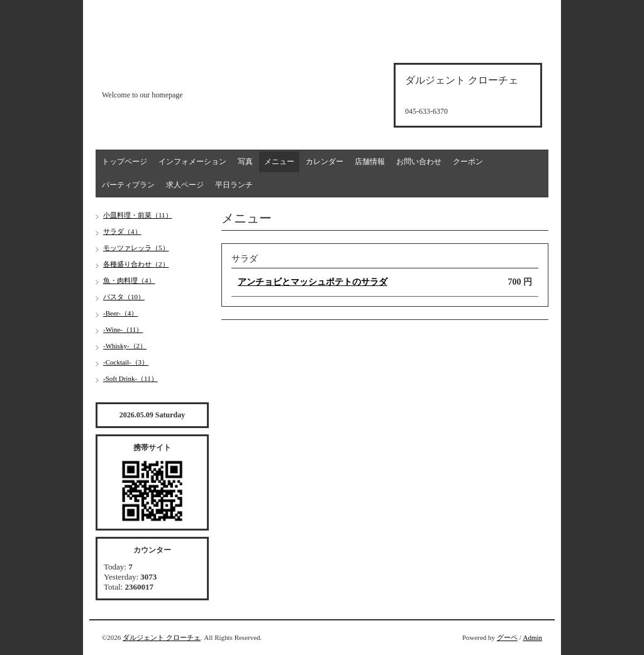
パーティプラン (128, 185)
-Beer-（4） (120, 313)
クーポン (468, 162)
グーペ (507, 637)
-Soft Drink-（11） (130, 378)
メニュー (279, 162)
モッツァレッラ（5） (136, 248)
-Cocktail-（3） (126, 362)
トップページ (125, 162)
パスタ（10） (124, 297)
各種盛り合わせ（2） (136, 264)
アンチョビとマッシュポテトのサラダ (313, 282)
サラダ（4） (122, 231)
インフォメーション (192, 162)
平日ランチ (234, 185)
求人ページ (185, 185)
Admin (532, 637)
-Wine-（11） (123, 329)
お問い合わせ (419, 162)
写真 (245, 162)
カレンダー (325, 162)
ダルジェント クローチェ (162, 637)
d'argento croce (164, 73)
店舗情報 (370, 162)
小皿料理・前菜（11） (138, 215)
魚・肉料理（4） (129, 280)
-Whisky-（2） (125, 346)
